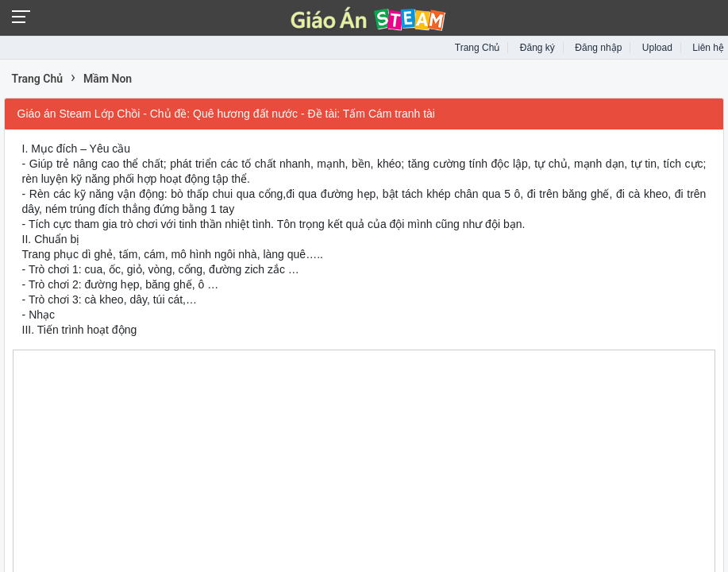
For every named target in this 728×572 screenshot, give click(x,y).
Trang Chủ (478, 48)
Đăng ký (537, 48)
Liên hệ (708, 48)
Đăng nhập (598, 48)
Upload (657, 48)
